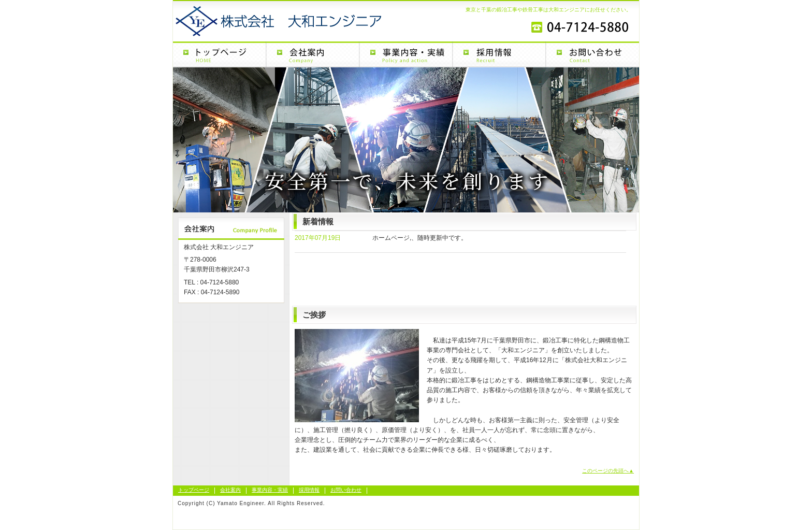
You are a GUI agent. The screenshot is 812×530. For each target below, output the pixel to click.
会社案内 (313, 54)
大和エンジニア (256, 20)
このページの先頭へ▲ (608, 471)
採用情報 (499, 54)
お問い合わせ (592, 54)
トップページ (220, 54)
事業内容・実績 (406, 54)
